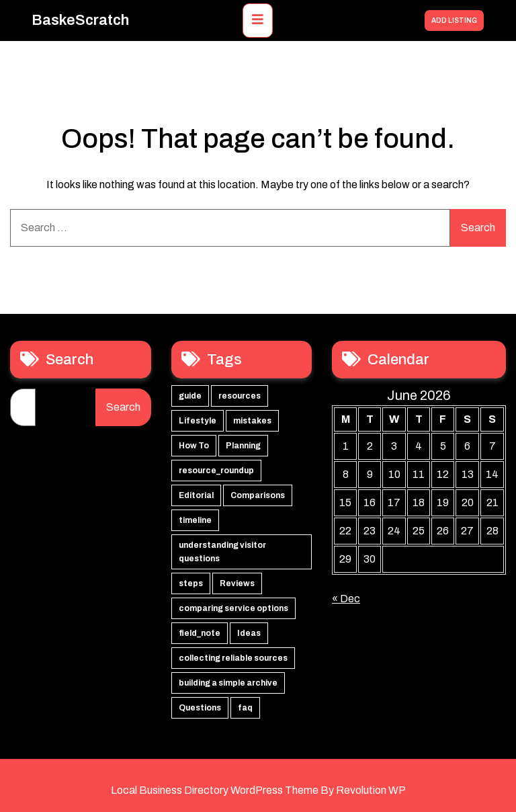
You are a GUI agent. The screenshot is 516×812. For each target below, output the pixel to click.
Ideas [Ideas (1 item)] (249, 633)
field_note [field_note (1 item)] (200, 633)
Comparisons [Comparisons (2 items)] (258, 495)
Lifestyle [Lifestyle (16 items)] (198, 421)
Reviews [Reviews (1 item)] (237, 583)
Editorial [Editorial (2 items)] (196, 495)
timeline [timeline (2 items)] (195, 520)
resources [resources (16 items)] (240, 396)
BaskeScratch (80, 20)
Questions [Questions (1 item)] (200, 708)
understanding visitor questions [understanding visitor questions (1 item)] (222, 552)
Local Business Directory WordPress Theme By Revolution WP (258, 790)
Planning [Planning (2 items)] (243, 446)
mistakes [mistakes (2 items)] (252, 421)
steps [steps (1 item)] (191, 583)
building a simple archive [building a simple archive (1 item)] (228, 683)
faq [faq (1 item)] (245, 708)
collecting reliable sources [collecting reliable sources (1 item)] (233, 658)
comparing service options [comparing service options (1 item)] (233, 608)
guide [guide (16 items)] (190, 396)
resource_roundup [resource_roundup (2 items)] (216, 471)
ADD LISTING (454, 21)
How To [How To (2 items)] (194, 446)
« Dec (346, 599)
